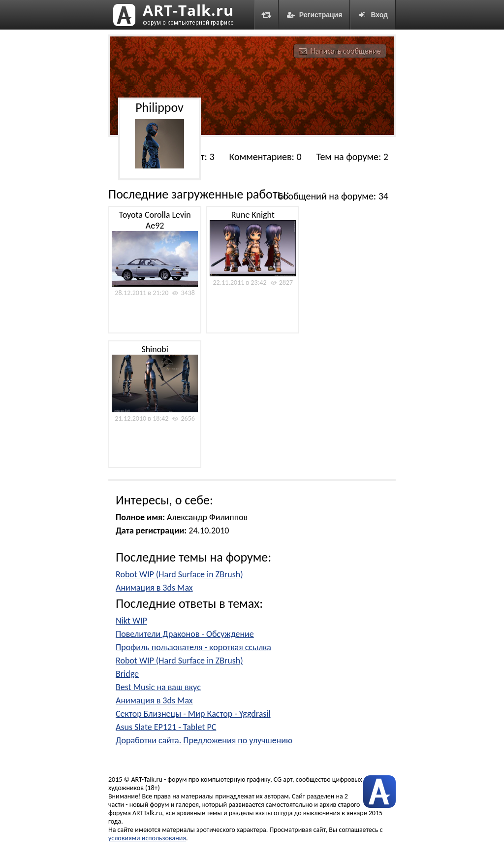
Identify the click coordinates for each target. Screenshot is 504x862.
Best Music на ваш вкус (158, 687)
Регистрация (315, 15)
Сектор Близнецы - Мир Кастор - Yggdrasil (193, 714)
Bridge (127, 674)
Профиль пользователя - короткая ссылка (193, 647)
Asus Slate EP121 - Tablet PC (166, 727)
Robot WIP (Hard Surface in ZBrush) (179, 574)
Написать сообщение (340, 51)
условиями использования (147, 838)
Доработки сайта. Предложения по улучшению (204, 740)
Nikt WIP (131, 621)
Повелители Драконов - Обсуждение (185, 634)
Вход (373, 15)
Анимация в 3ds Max (154, 588)
